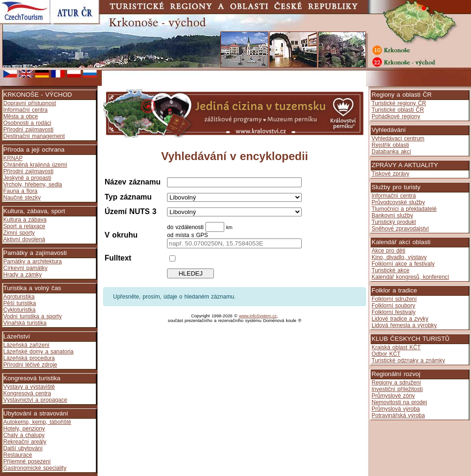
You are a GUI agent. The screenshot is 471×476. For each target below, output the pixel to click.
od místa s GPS (187, 235)
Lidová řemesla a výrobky (404, 325)
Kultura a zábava (25, 220)
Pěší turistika (20, 303)
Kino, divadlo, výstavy (399, 257)
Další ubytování (23, 448)
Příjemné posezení (27, 461)
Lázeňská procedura (29, 358)
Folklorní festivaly (394, 312)
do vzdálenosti (186, 227)
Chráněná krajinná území (35, 165)
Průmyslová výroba (396, 409)
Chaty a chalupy (24, 435)
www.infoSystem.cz (258, 316)
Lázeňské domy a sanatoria (38, 352)
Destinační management (34, 136)
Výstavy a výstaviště (29, 387)
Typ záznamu (128, 197)
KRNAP (13, 158)
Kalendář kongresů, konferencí (410, 277)
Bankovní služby (392, 215)
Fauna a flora (20, 191)
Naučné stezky (22, 198)
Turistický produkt (394, 222)
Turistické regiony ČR (399, 103)
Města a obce (21, 116)
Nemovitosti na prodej (399, 402)
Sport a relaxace (24, 226)
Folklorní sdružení (394, 299)
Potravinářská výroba (398, 415)
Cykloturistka (19, 310)
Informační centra (25, 110)
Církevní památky (25, 268)
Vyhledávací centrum (398, 138)
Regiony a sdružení (396, 383)
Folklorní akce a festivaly (403, 264)
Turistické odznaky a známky (408, 361)
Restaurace (18, 455)
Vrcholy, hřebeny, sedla (33, 184)
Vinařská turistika (25, 323)
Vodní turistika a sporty (32, 316)
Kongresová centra (27, 393)
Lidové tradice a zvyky (400, 319)
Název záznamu (133, 182)
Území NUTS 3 (130, 211)
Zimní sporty (19, 233)
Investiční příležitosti (397, 389)
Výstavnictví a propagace (35, 400)
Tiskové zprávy (391, 174)
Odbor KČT (386, 354)
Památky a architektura (33, 261)
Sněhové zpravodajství (400, 229)
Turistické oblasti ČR (398, 110)
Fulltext (118, 258)
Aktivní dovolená (24, 239)
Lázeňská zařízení (26, 345)
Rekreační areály (25, 442)
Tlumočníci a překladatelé (404, 209)
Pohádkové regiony (396, 116)
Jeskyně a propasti (27, 178)
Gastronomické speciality (35, 468)
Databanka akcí (391, 152)
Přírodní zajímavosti (28, 130)
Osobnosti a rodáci (27, 123)
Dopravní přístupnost (30, 103)
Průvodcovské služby (398, 202)
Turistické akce (391, 270)
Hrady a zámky (23, 275)
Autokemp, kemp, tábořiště (37, 422)
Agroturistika (19, 297)
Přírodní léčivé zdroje (30, 365)
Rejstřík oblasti (390, 145)
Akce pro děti (388, 251)
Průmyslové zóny (393, 396)
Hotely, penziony (24, 429)
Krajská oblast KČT (396, 347)
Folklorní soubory (393, 306)
